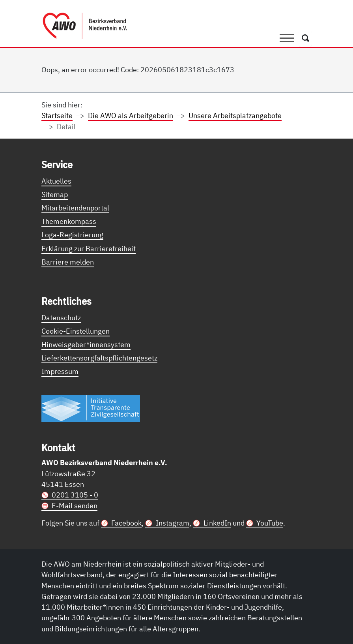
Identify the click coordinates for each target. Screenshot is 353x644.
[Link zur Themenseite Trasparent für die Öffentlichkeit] (91, 408)
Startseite (57, 115)
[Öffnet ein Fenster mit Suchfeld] (305, 38)
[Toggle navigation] (287, 38)
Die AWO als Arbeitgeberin (131, 115)
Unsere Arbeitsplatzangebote (235, 115)
